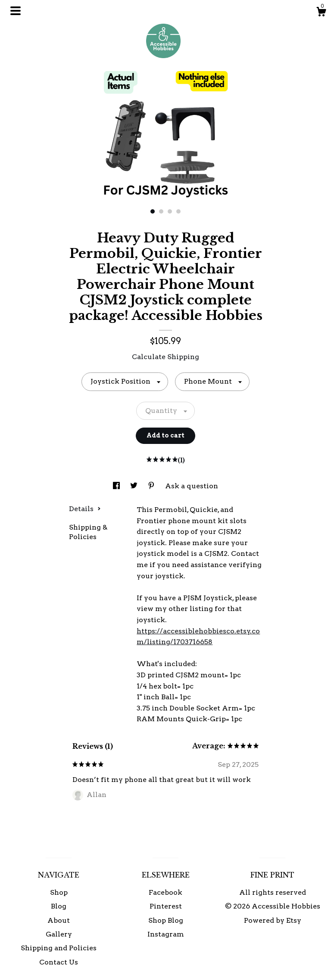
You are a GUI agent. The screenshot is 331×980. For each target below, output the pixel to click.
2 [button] (161, 211)
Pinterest (166, 906)
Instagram (166, 934)
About (59, 920)
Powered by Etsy (273, 920)
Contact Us (59, 962)
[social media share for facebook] (117, 486)
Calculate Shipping (165, 357)
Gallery (59, 934)
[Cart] (321, 13)
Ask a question (192, 486)
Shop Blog (166, 920)
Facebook (165, 892)
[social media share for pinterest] (152, 486)
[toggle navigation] (16, 11)
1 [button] (153, 211)
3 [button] (170, 211)
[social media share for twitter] (135, 486)
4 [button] (178, 211)
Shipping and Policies (59, 948)
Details (85, 509)
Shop (59, 892)
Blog (59, 906)
